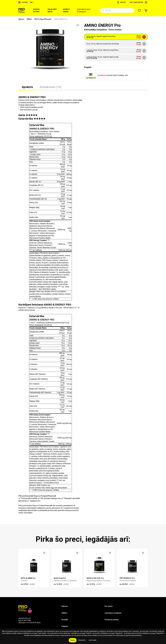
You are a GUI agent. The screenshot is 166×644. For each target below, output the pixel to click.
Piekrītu (73, 640)
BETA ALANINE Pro (28, 578)
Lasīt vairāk (93, 640)
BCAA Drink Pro (60, 578)
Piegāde (65, 626)
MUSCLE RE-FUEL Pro (95, 578)
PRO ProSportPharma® (43, 19)
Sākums (21, 19)
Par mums (109, 606)
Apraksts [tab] (27, 87)
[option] (50, 49)
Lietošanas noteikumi (113, 613)
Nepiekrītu (82, 640)
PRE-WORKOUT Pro (127, 578)
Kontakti (65, 620)
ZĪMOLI (29, 19)
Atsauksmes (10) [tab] (51, 87)
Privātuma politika (112, 620)
